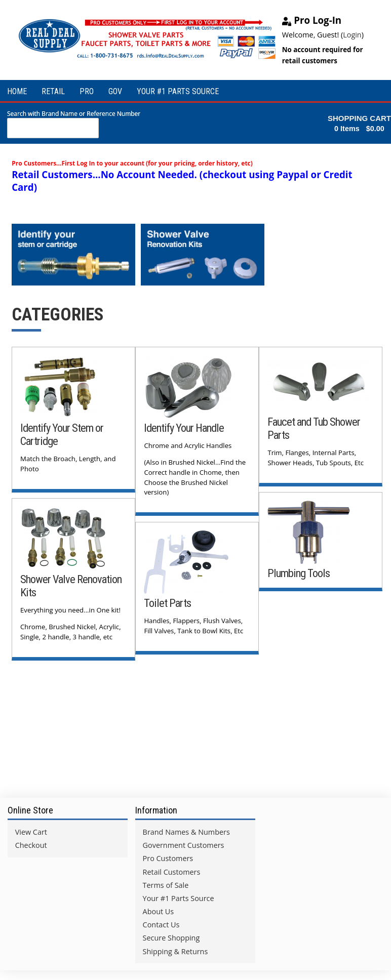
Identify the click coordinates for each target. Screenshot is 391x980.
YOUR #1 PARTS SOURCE (178, 91)
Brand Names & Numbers (186, 829)
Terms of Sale (166, 883)
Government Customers (184, 843)
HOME (17, 91)
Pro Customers (168, 856)
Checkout (31, 843)
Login (352, 35)
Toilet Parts (168, 600)
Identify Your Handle (184, 425)
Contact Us (161, 922)
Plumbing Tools (299, 570)
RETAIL (53, 91)
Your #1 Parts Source (179, 896)
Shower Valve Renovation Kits (51, 583)
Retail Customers (172, 869)
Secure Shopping (171, 935)
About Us (159, 909)
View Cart (31, 829)
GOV (115, 91)
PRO (87, 91)
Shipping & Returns (175, 948)
